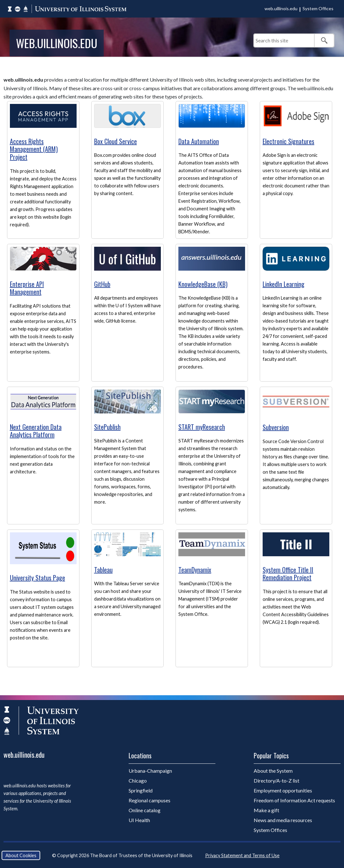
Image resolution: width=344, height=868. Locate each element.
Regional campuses (150, 800)
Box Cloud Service (116, 141)
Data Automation (199, 141)
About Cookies (21, 855)
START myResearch (202, 427)
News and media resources (283, 820)
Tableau (103, 570)
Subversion (276, 427)
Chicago (138, 780)
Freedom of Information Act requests (294, 800)
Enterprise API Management (27, 288)
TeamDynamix (195, 570)
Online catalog (145, 810)
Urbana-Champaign (150, 771)
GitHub (102, 284)
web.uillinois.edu (281, 8)
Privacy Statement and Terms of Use (242, 855)
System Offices (318, 8)
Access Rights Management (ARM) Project (34, 149)
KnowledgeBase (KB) (203, 284)
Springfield (141, 790)
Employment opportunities (283, 790)
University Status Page (37, 578)
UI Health (139, 820)
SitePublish (107, 427)
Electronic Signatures (288, 141)
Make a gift (266, 810)
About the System (273, 771)
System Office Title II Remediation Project (288, 574)
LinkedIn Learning (284, 284)
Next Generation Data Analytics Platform (36, 431)
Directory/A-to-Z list (277, 780)
